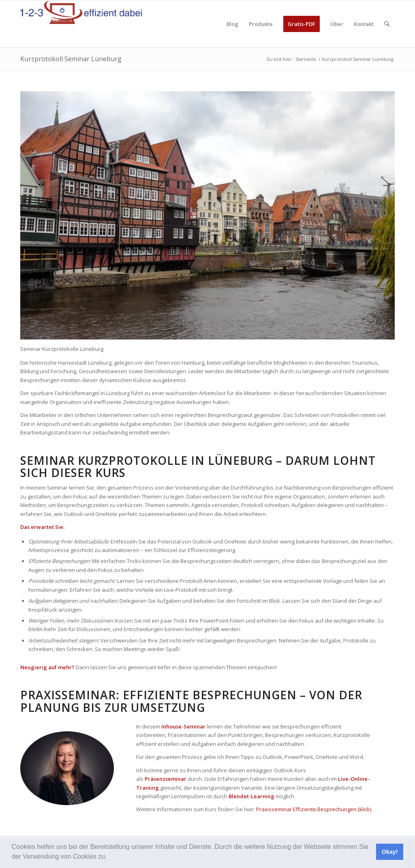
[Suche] (387, 24)
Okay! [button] (390, 852)
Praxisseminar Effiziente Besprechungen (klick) (314, 809)
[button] (110, 857)
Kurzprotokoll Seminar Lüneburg (71, 59)
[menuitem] (232, 24)
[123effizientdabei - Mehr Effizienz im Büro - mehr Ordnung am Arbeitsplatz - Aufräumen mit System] (81, 24)
